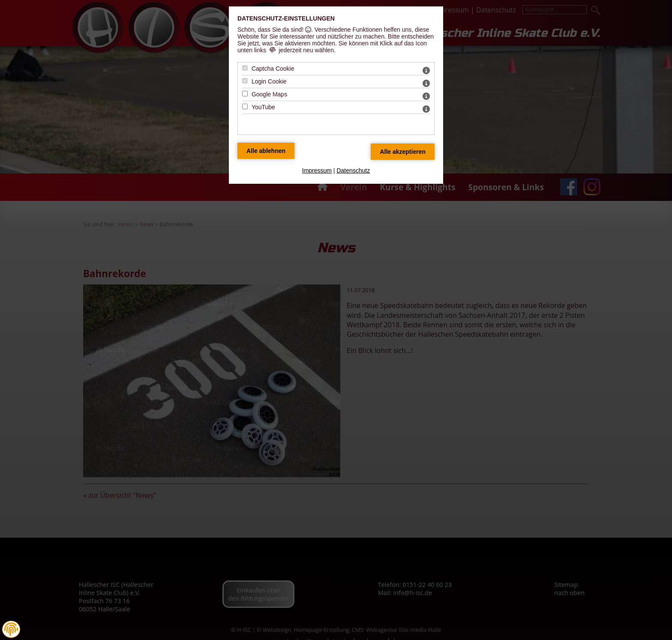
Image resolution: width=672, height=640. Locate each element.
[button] (11, 629)
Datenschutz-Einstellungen (286, 18)
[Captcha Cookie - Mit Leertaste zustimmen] (245, 68)
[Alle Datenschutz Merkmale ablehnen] (266, 151)
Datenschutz (353, 170)
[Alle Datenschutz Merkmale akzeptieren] (403, 152)
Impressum (317, 170)
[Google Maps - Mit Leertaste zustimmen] (245, 94)
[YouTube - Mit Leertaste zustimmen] (245, 106)
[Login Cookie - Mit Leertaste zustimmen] (245, 81)
